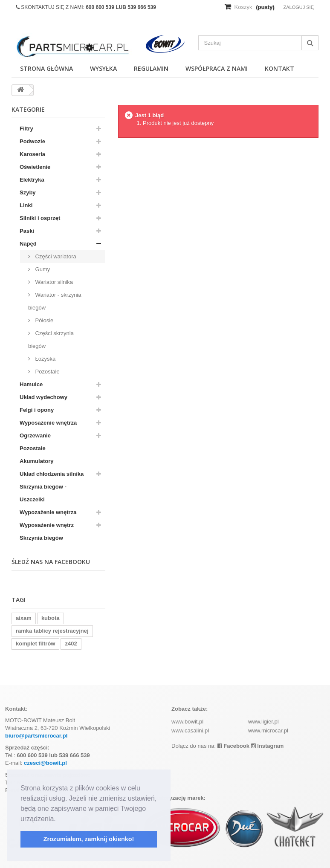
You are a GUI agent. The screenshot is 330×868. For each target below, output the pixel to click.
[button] (59, 819)
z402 (71, 644)
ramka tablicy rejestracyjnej (52, 631)
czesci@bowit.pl (45, 763)
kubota (51, 618)
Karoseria (32, 154)
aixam (24, 618)
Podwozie (32, 141)
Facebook (233, 746)
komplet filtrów (35, 644)
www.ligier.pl (263, 722)
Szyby (28, 192)
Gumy (42, 269)
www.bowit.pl (187, 722)
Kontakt (279, 68)
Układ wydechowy (43, 397)
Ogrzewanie (35, 435)
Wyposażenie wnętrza (48, 423)
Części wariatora (55, 256)
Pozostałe (47, 372)
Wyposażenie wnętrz (47, 525)
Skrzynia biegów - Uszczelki (43, 493)
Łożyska (45, 359)
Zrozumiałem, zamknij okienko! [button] (89, 839)
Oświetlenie (35, 167)
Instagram (268, 746)
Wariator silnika (53, 282)
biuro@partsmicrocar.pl (36, 736)
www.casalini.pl (190, 731)
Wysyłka (103, 68)
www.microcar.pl (268, 731)
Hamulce (31, 384)
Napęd (28, 244)
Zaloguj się (298, 7)
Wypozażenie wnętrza (48, 512)
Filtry (26, 129)
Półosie (43, 320)
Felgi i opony (37, 410)
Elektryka (32, 180)
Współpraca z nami (217, 68)
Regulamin (151, 68)
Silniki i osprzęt (40, 218)
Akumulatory (36, 461)
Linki (26, 205)
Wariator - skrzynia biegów (55, 301)
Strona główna (46, 68)
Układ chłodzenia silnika (52, 474)
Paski (27, 231)
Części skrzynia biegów (51, 340)
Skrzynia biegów (41, 538)
